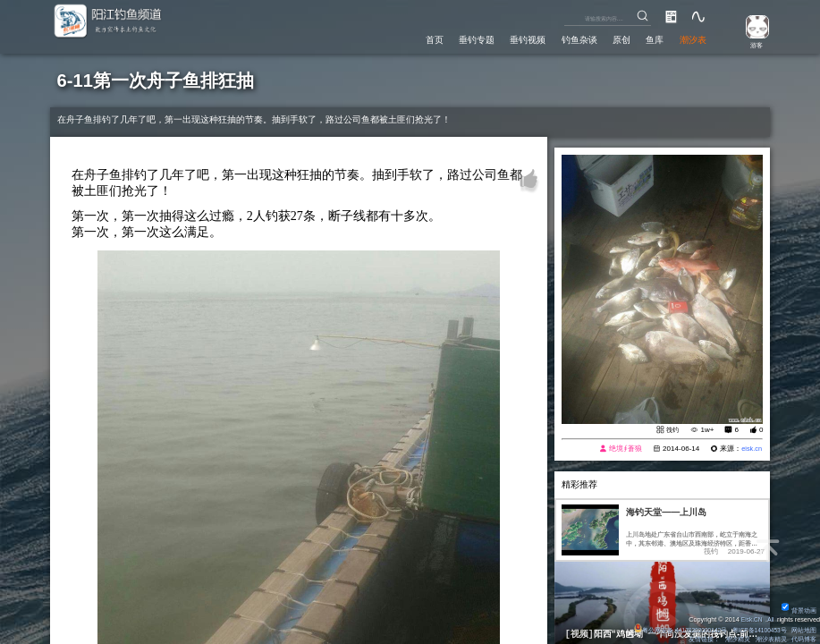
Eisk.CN (749, 619)
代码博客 (804, 639)
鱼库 (649, 38)
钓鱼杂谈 (566, 38)
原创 (613, 38)
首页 (408, 38)
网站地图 (804, 630)
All (770, 619)
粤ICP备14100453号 (757, 630)
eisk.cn (751, 449)
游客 (753, 44)
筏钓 (672, 431)
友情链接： (703, 639)
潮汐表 (691, 38)
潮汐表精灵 (770, 639)
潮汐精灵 (737, 639)
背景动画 (799, 610)
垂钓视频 (510, 38)
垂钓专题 (454, 38)
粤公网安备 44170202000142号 (673, 630)
